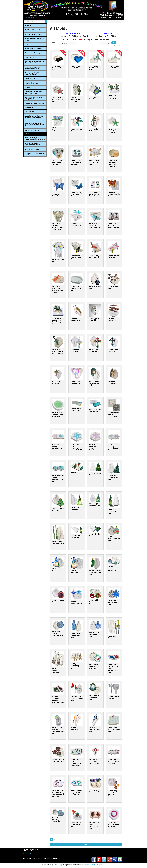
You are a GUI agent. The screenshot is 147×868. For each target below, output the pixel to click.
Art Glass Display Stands (33, 34)
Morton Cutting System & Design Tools (33, 98)
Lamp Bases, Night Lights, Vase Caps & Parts (34, 92)
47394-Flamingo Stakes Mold (113, 256)
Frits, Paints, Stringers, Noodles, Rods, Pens (33, 68)
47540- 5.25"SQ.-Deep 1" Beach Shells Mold (76, 162)
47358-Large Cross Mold (94, 351)
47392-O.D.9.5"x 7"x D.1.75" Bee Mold (76, 257)
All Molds (70, 22)
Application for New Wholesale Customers (32, 144)
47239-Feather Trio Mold (94, 319)
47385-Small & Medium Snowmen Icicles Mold (58, 731)
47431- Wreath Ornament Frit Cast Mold (94, 666)
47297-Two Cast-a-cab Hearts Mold (76, 824)
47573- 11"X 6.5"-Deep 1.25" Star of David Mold (76, 793)
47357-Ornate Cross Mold (75, 351)
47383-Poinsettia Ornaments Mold (58, 760)
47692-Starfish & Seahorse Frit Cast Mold (58, 162)
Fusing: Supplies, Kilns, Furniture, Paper (33, 74)
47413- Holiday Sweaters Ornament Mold (95, 602)
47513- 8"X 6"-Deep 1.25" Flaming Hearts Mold (95, 825)
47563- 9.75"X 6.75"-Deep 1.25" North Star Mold (95, 761)
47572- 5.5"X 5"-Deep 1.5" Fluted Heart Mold (113, 824)
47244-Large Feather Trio (112, 319)
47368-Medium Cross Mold (113, 351)
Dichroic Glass (30, 57)
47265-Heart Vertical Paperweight (57, 819)
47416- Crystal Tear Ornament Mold (76, 635)
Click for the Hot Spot (32, 149)
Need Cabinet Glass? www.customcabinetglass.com (35, 138)
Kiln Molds (29, 87)
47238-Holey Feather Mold (75, 319)
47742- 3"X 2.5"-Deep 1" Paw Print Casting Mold (57, 321)
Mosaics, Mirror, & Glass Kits (35, 103)
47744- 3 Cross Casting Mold (76, 382)
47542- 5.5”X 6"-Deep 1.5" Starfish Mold (113, 131)
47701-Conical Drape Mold (75, 536)
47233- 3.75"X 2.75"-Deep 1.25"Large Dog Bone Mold (57, 290)
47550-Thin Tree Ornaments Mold (58, 543)
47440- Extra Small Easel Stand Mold (95, 68)
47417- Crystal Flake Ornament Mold (95, 634)
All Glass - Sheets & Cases (34, 30)
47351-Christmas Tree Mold (58, 510)
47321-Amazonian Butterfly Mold (57, 194)
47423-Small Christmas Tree (76, 508)
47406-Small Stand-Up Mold (94, 256)
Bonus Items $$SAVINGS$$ (34, 49)
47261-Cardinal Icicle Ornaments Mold (77, 698)
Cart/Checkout (118, 18)
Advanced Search (30, 18)
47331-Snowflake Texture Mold (95, 410)
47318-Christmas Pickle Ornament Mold (95, 572)
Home (28, 26)
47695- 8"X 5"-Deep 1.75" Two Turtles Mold (113, 97)
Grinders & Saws (31, 79)
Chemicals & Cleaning (32, 53)
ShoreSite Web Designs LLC (95, 865)
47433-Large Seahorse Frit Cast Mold (75, 99)
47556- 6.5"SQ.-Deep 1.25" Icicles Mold (114, 730)
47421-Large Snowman (75, 571)
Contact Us (27, 854)
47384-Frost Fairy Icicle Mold (114, 697)
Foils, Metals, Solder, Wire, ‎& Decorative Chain (35, 62)
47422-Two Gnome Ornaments (56, 671)
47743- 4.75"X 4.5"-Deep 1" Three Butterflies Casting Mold (58, 226)
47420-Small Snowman (56, 570)
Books (27, 44)
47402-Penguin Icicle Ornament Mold (95, 730)
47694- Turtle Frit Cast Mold (95, 98)
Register (104, 18)
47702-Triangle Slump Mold (94, 535)
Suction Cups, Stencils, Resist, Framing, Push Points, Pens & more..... (35, 125)
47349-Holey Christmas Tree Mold (113, 478)
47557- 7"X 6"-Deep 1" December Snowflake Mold (76, 447)
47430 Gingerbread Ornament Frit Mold (76, 666)
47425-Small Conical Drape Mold (113, 511)
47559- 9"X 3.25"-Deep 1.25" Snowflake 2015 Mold (113, 447)
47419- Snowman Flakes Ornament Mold (114, 539)
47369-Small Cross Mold (56, 382)
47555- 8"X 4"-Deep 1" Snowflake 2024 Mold (57, 447)
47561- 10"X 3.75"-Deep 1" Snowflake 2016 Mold (58, 479)
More (86, 844)
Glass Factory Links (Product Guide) (35, 154)
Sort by (52, 43)
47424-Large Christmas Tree (95, 505)
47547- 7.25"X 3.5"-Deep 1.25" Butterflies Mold (95, 194)
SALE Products (30, 112)
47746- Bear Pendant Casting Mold (77, 289)
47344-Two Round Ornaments (112, 569)
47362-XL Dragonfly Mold (76, 225)
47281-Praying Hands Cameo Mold (94, 383)
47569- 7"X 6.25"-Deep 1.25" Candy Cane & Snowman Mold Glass (58, 794)
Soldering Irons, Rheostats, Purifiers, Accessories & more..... (34, 117)
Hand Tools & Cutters (32, 83)
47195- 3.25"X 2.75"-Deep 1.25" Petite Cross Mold (58, 352)
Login (99, 18)
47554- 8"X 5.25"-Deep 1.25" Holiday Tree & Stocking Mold (76, 762)
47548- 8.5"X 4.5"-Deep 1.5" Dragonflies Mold (114, 226)
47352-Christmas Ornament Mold (58, 601)
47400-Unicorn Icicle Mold (76, 729)
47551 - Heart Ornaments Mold (95, 791)
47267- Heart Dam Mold (75, 67)
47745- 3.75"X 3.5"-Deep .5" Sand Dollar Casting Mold (112, 163)
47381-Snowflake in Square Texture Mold (114, 415)
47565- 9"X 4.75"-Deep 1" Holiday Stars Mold (113, 761)
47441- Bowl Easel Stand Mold (114, 67)
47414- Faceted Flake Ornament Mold (113, 602)
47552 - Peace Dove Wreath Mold (94, 697)
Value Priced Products (32, 130)
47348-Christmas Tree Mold (95, 474)
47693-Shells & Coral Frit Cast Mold (94, 162)
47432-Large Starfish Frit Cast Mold (58, 99)
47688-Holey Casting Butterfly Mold (114, 194)
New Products (30, 107)
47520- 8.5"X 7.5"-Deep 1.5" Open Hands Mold (58, 415)
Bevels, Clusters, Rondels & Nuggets (34, 39)
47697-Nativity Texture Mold (76, 409)
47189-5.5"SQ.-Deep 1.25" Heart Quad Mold (114, 793)
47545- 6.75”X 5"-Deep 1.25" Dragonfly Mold (95, 226)
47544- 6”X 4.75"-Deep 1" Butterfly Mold (77, 194)
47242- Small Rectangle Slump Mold (58, 68)
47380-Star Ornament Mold (76, 603)
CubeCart (57, 865)
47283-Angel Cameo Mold (112, 382)
